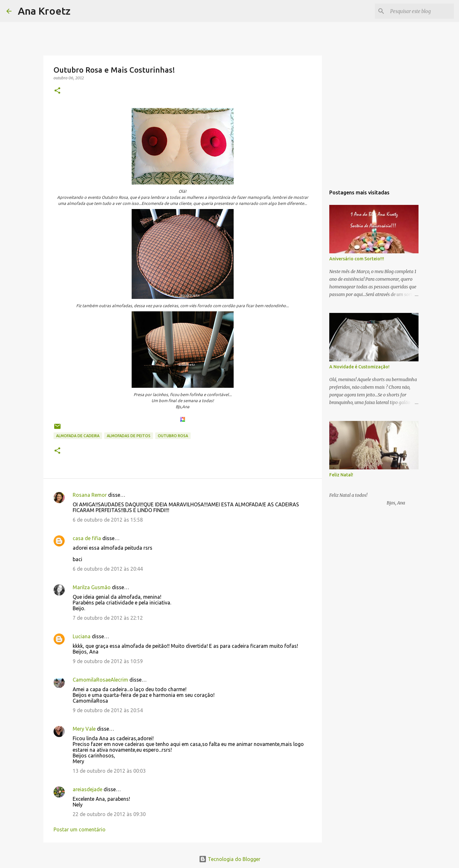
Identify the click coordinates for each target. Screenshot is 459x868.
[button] (57, 91)
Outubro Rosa (173, 436)
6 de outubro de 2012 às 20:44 (108, 569)
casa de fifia (87, 538)
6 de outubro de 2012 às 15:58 (108, 520)
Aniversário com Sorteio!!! (357, 259)
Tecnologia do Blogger (230, 859)
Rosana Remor (90, 495)
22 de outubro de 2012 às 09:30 (109, 814)
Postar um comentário (80, 829)
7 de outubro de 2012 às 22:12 (108, 618)
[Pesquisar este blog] (420, 11)
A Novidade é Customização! (359, 367)
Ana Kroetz (44, 11)
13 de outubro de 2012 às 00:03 (109, 771)
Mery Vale (84, 729)
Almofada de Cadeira (78, 436)
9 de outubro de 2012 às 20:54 (108, 710)
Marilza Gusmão (92, 587)
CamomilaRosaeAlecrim (100, 680)
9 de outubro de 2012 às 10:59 (108, 661)
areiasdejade (87, 789)
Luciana (82, 636)
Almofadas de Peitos (129, 436)
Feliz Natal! (341, 475)
